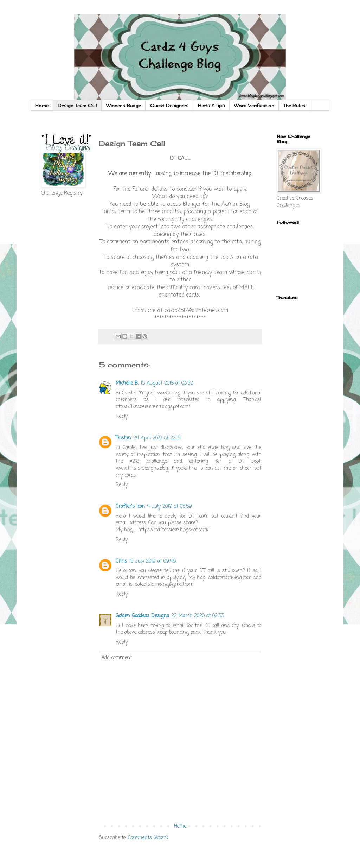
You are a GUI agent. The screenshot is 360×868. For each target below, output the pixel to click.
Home (42, 105)
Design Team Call (77, 105)
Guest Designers (169, 105)
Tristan (123, 438)
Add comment (117, 658)
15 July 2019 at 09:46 (152, 561)
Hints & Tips (211, 105)
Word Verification (254, 105)
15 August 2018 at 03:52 (167, 383)
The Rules (294, 105)
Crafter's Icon (130, 506)
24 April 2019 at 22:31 (157, 438)
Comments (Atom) (148, 838)
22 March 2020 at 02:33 (198, 616)
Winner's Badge (124, 105)
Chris (121, 561)
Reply (122, 416)
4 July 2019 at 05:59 (169, 506)
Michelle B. (127, 383)
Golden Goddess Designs (142, 616)
